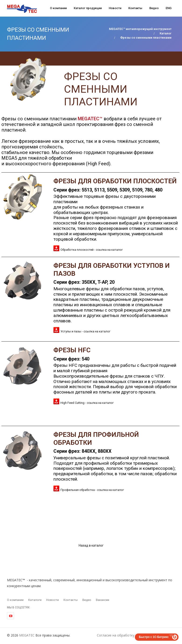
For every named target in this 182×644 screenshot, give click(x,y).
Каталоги (35, 600)
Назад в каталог (91, 545)
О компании (58, 8)
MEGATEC (27, 635)
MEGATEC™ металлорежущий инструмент (140, 29)
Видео (154, 8)
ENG (169, 8)
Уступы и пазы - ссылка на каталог (85, 331)
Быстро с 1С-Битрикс (154, 637)
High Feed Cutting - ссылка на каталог (87, 403)
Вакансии (103, 600)
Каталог (166, 33)
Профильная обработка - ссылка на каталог (92, 490)
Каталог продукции (88, 8)
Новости (115, 8)
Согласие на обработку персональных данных (134, 635)
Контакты (135, 8)
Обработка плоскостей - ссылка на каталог (92, 250)
